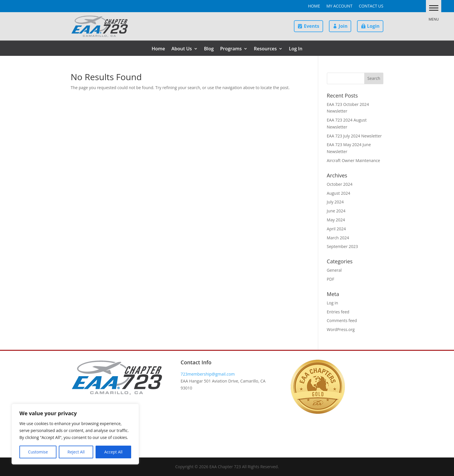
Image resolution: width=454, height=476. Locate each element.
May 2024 (336, 220)
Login (373, 26)
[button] (432, 8)
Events (311, 26)
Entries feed (338, 312)
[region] (75, 434)
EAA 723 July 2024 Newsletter (354, 136)
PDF (331, 279)
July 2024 (335, 202)
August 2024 (339, 193)
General (334, 270)
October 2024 (340, 184)
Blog (209, 49)
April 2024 (336, 229)
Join (343, 26)
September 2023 (343, 246)
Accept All (113, 452)
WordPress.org (341, 329)
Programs (231, 49)
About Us (182, 49)
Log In (296, 49)
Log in (333, 303)
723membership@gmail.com (208, 374)
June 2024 (336, 211)
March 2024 (338, 238)
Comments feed (342, 320)
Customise (38, 452)
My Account (339, 6)
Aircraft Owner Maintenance (354, 160)
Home (314, 6)
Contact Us (371, 6)
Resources (265, 49)
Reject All (76, 452)
